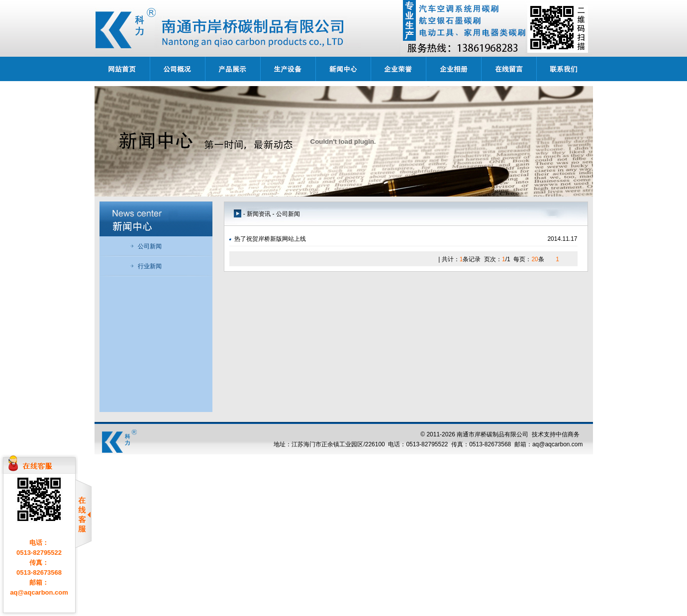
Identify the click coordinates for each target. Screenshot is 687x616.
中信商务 (568, 434)
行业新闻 (146, 266)
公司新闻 (146, 246)
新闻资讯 (259, 214)
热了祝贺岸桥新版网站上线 (270, 239)
